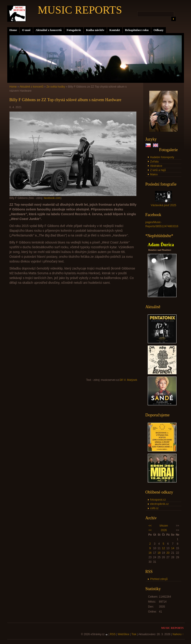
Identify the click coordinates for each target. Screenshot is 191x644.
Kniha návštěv (95, 30)
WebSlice (123, 634)
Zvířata (154, 162)
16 (150, 553)
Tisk (134, 634)
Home (13, 30)
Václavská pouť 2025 (163, 205)
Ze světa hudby (56, 87)
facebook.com (52, 198)
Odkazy (159, 30)
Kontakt (115, 30)
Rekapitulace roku (137, 30)
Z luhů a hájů (158, 170)
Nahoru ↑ (178, 634)
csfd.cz (154, 508)
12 (163, 548)
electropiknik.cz (160, 504)
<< (150, 526)
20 (168, 553)
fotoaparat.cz (158, 500)
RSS (113, 634)
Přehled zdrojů (159, 579)
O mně (26, 30)
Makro (154, 174)
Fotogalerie (74, 30)
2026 (164, 530)
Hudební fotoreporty (162, 157)
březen (164, 526)
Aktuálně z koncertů (49, 30)
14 (173, 548)
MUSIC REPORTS (80, 10)
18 (159, 553)
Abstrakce (156, 166)
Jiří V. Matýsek (128, 380)
